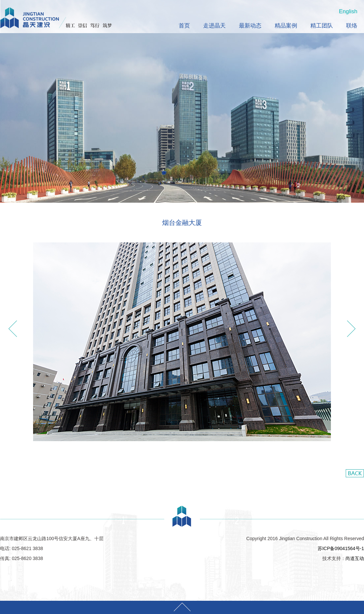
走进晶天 (214, 26)
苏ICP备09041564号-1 (341, 548)
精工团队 (322, 26)
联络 (352, 26)
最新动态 (250, 26)
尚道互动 (355, 558)
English (348, 11)
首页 (184, 26)
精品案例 (286, 26)
